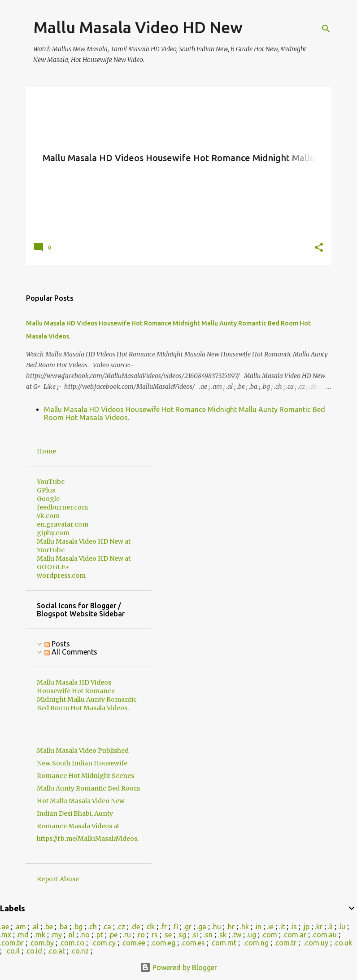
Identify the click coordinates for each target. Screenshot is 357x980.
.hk (244, 927)
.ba (63, 927)
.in (258, 927)
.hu (216, 927)
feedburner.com (62, 507)
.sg (182, 935)
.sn (208, 935)
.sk (222, 935)
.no (85, 935)
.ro (141, 935)
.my (56, 935)
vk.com (48, 516)
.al (35, 927)
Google (48, 499)
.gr (187, 927)
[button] (319, 248)
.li (330, 927)
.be (48, 927)
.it (282, 927)
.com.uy (316, 943)
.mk (40, 935)
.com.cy (104, 943)
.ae (4, 927)
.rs (154, 935)
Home (46, 451)
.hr (231, 927)
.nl (71, 935)
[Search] (326, 29)
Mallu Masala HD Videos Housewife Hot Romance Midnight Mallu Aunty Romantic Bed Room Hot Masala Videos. (87, 695)
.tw (237, 935)
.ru (127, 935)
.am (20, 927)
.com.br (12, 943)
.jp (306, 927)
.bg (78, 927)
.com (269, 935)
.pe (113, 935)
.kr (319, 927)
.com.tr (285, 943)
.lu (342, 927)
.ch (92, 927)
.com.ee (133, 943)
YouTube (51, 482)
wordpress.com (61, 576)
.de (135, 927)
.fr (163, 927)
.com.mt (223, 943)
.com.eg (163, 943)
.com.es (193, 943)
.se (168, 935)
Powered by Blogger (178, 967)
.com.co (72, 943)
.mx (6, 935)
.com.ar (294, 935)
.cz (121, 927)
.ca (107, 927)
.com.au (324, 935)
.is (294, 927)
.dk (150, 927)
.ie (270, 927)
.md (23, 935)
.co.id (34, 951)
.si (195, 935)
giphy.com (53, 533)
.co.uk (343, 943)
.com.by (41, 943)
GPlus (46, 490)
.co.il (13, 951)
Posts (57, 644)
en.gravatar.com (63, 524)
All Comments (71, 652)
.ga (202, 927)
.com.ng (256, 943)
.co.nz (80, 951)
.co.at (56, 951)
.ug (251, 935)
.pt (99, 935)
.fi (175, 927)
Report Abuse (58, 879)
